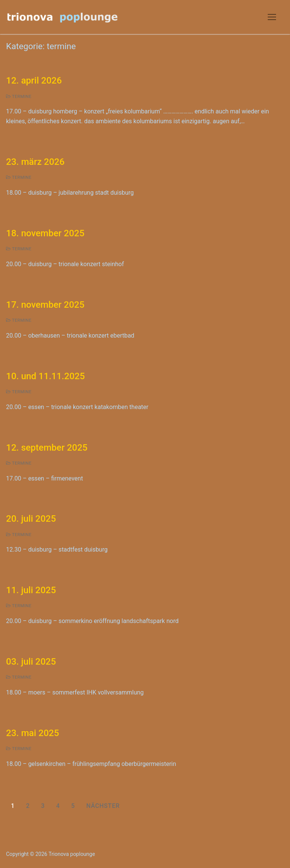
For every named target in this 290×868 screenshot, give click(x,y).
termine (19, 96)
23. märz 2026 (35, 162)
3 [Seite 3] (43, 806)
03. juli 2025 (31, 662)
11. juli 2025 (31, 590)
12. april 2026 (34, 81)
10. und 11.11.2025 (46, 376)
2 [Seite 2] (28, 806)
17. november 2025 (45, 305)
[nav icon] (272, 17)
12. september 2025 (47, 448)
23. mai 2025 (32, 733)
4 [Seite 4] (58, 806)
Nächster (103, 806)
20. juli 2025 (31, 519)
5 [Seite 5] (73, 806)
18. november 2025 (45, 233)
